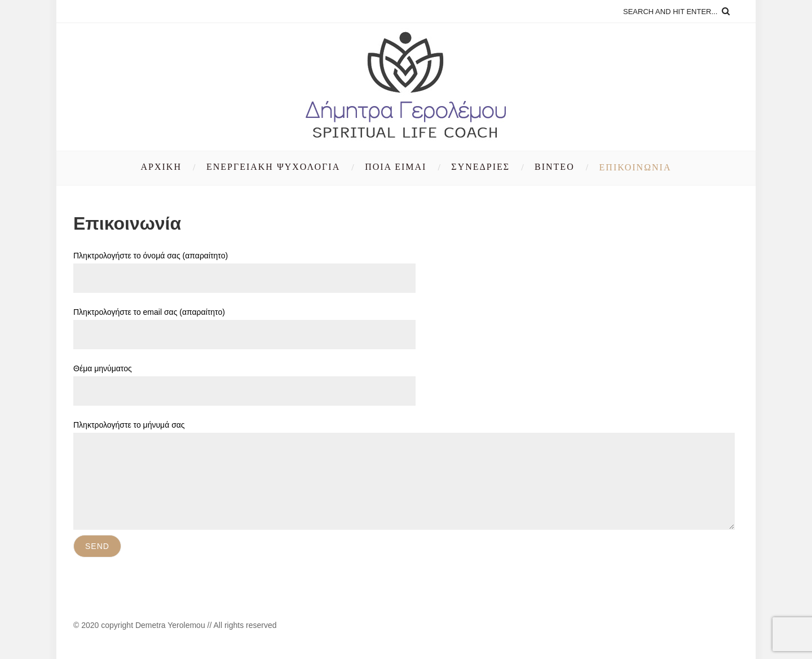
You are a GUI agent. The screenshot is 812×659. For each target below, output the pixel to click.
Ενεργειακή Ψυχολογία (273, 167)
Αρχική (161, 167)
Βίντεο (555, 167)
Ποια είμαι (396, 167)
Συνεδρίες (480, 167)
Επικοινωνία (636, 167)
